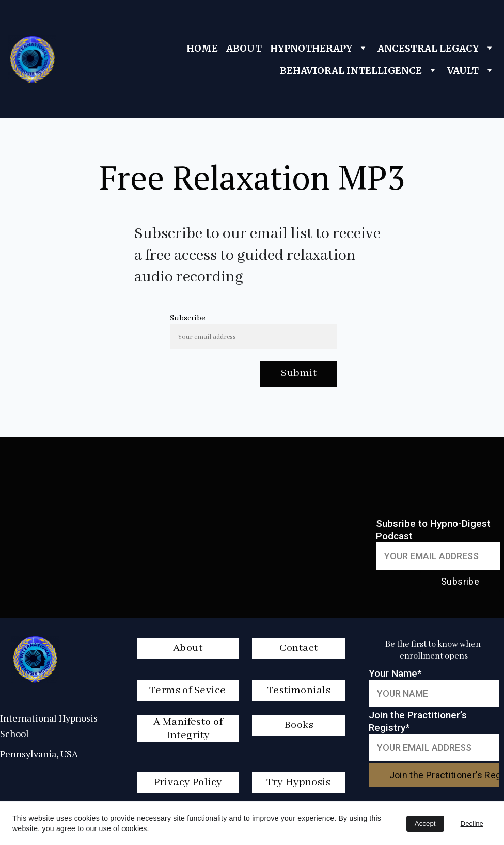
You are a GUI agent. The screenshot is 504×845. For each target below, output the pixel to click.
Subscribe (188, 318)
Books (299, 725)
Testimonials (299, 690)
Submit (299, 373)
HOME (202, 48)
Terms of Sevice (188, 690)
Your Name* (395, 673)
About (188, 648)
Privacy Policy (187, 782)
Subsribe (460, 581)
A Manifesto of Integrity (188, 729)
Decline (472, 824)
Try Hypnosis (298, 782)
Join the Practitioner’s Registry (444, 775)
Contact (298, 648)
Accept (425, 824)
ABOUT (244, 48)
